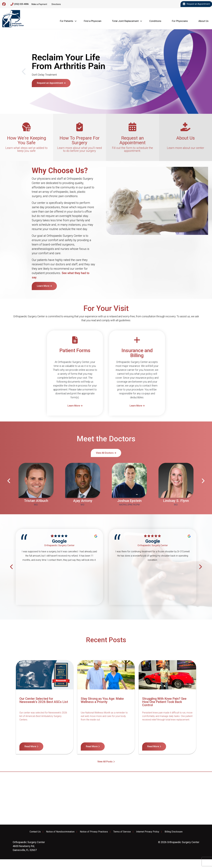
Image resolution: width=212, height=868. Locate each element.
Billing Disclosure (174, 832)
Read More (30, 746)
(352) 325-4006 (20, 4)
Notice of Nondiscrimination (60, 832)
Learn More (43, 286)
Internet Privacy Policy (148, 832)
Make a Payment (39, 4)
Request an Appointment (50, 83)
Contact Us (35, 832)
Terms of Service (122, 832)
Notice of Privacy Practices (94, 832)
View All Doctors (105, 453)
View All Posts (105, 762)
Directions (56, 4)
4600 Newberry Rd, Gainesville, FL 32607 (29, 846)
